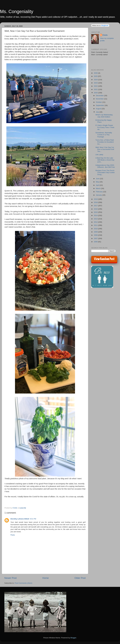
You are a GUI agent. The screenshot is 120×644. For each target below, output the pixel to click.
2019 (96, 199)
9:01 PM (33, 519)
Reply (13, 535)
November (100, 99)
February (99, 192)
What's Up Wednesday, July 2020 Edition (104, 116)
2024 (96, 80)
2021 (96, 89)
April (98, 185)
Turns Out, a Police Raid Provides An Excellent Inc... (105, 142)
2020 (96, 93)
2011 (96, 225)
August (99, 109)
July (98, 112)
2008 (96, 235)
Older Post (80, 578)
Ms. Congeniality (17, 12)
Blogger (73, 638)
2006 (96, 242)
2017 (96, 206)
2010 (96, 229)
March (98, 188)
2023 (96, 83)
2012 (96, 222)
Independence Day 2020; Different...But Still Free (105, 166)
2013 (96, 219)
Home (45, 578)
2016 (96, 209)
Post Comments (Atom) (23, 583)
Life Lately (99, 155)
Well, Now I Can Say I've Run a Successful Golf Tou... (105, 149)
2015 (96, 212)
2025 (96, 76)
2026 (96, 73)
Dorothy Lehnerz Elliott (20, 519)
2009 (96, 232)
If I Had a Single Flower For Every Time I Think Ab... (105, 127)
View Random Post (104, 259)
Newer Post (10, 578)
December (100, 96)
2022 (96, 86)
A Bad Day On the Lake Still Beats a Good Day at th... (105, 160)
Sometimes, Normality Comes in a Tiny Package (104, 135)
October (99, 102)
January (99, 195)
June (98, 179)
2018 (96, 202)
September (100, 105)
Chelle (105, 35)
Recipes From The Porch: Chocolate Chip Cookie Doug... (105, 172)
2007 (96, 238)
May (98, 182)
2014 (96, 215)
